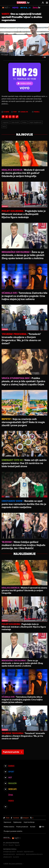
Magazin (12, 783)
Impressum (7, 822)
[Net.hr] (17, 838)
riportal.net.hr (20, 854)
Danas (11, 766)
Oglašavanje (17, 822)
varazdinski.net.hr (9, 854)
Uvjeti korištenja (29, 822)
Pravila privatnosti (22, 827)
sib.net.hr (20, 852)
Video (11, 801)
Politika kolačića (9, 827)
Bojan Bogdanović (36, 122)
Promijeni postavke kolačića (13, 831)
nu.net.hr (16, 857)
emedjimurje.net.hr (9, 852)
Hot (10, 777)
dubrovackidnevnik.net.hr (34, 854)
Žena (11, 795)
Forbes (24, 122)
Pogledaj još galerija (13, 752)
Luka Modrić (15, 122)
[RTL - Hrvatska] (7, 838)
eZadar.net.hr (8, 857)
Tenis (4, 126)
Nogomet (6, 122)
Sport (11, 772)
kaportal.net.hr (29, 852)
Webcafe (12, 789)
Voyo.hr (17, 845)
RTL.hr (5, 845)
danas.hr (24, 112)
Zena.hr (11, 845)
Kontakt (33, 827)
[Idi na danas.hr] (23, 3)
